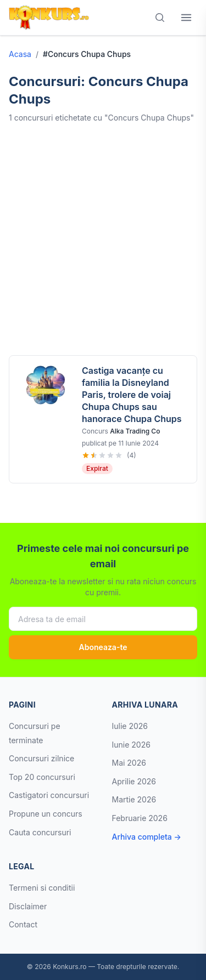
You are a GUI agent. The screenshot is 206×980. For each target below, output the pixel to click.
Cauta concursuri (40, 832)
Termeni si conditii (42, 888)
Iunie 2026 (131, 745)
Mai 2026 (129, 763)
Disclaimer (28, 906)
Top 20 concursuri (42, 777)
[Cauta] (160, 18)
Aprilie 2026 (134, 781)
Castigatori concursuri (49, 795)
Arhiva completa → (147, 837)
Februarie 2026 (140, 818)
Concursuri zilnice (41, 758)
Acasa (20, 54)
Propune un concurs (46, 814)
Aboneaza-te (103, 647)
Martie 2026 (134, 799)
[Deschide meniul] (186, 18)
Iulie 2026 (130, 726)
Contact (23, 924)
